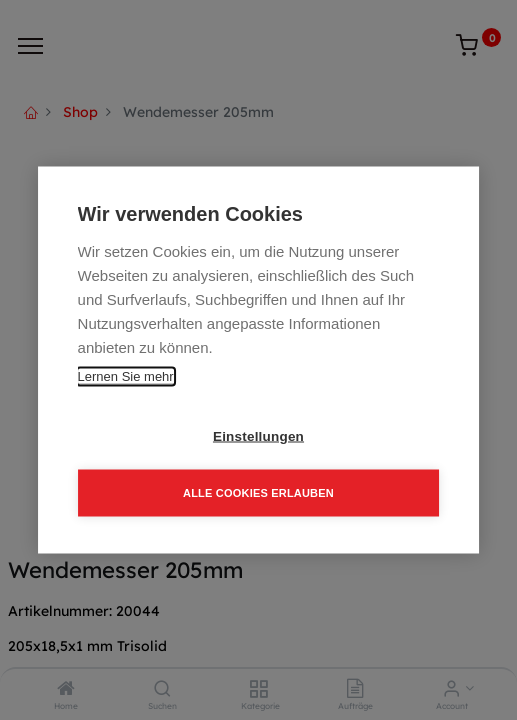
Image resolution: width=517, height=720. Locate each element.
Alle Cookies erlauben (258, 493)
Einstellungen (258, 436)
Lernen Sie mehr (126, 376)
